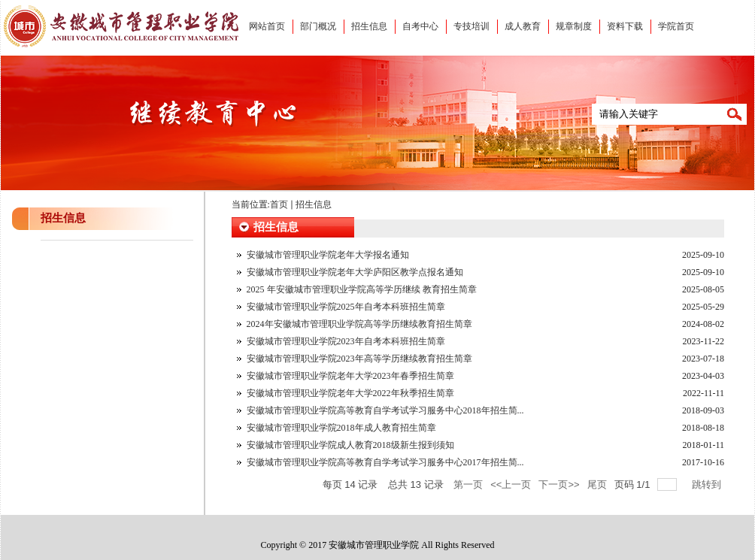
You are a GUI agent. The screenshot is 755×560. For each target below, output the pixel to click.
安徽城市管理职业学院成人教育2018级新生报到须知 (350, 445)
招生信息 (314, 204)
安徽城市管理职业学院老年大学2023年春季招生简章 (350, 376)
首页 (279, 204)
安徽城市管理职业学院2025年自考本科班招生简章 (346, 307)
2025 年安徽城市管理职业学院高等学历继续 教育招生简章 (362, 289)
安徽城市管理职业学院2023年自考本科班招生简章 (346, 341)
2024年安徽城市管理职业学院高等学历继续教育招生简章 (359, 324)
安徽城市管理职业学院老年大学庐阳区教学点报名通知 (355, 272)
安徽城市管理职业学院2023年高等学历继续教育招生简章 (359, 359)
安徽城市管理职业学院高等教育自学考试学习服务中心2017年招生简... (385, 462)
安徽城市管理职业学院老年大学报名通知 (328, 255)
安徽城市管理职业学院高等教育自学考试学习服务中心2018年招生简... (385, 410)
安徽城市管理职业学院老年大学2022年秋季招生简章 (350, 393)
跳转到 (708, 484)
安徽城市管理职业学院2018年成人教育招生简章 (341, 428)
